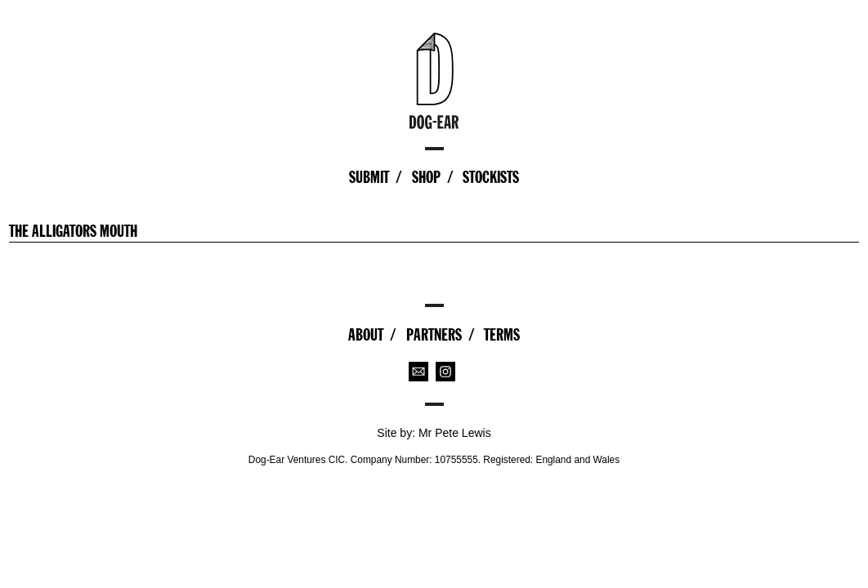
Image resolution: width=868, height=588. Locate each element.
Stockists (491, 177)
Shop (426, 177)
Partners (434, 335)
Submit (369, 177)
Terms (502, 335)
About (366, 335)
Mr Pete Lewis (455, 433)
